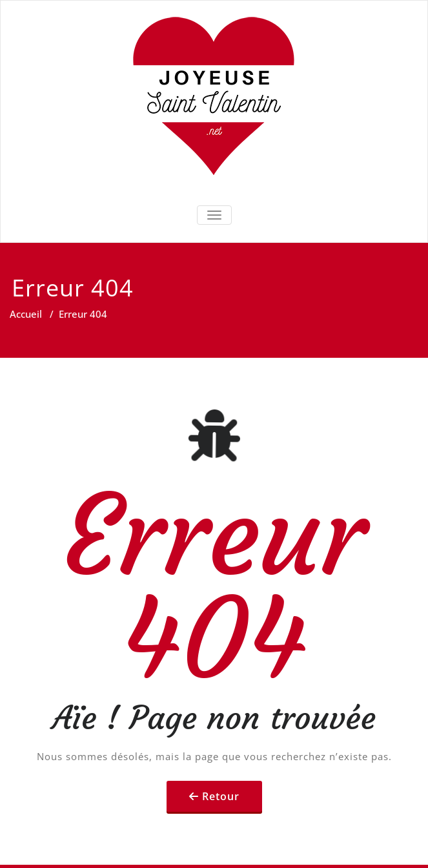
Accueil (26, 314)
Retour (221, 796)
